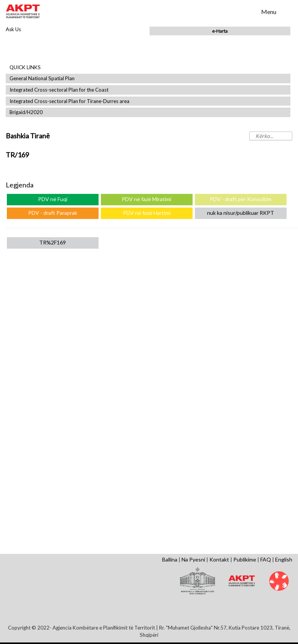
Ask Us (13, 29)
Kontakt (219, 559)
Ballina (170, 559)
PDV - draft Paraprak (53, 213)
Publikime (245, 559)
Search (250, 11)
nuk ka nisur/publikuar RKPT (241, 213)
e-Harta (220, 31)
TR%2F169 (53, 242)
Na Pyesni (193, 559)
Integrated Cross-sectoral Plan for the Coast (59, 90)
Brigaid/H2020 (26, 112)
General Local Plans (53, 301)
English (284, 559)
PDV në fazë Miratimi (147, 199)
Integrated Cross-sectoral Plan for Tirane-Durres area (69, 101)
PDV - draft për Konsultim (241, 199)
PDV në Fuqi (53, 199)
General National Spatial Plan (42, 79)
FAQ (266, 559)
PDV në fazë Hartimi (147, 213)
